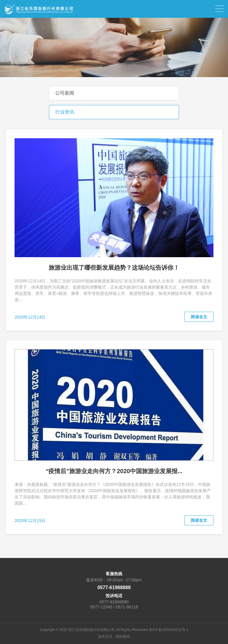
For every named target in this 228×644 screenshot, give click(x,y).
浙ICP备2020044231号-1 (168, 630)
